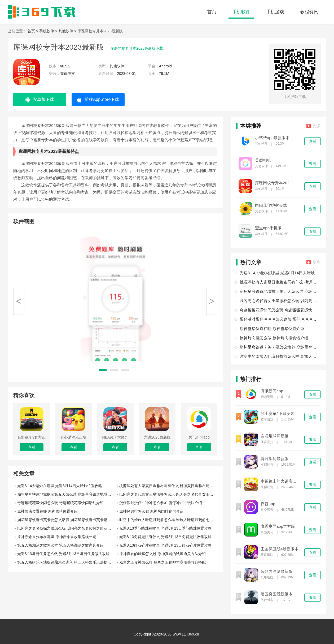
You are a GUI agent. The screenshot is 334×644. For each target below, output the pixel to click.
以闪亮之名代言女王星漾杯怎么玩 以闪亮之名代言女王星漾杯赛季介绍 (168, 494)
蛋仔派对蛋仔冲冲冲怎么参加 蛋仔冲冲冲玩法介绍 (161, 503)
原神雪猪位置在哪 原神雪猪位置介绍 (47, 511)
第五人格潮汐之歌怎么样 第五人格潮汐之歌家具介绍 (60, 545)
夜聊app (268, 504)
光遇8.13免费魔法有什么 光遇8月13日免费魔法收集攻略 (166, 537)
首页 (212, 12)
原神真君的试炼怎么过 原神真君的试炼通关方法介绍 (162, 554)
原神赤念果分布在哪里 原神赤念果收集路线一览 (57, 537)
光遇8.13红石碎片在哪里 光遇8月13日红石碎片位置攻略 (166, 545)
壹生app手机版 (268, 228)
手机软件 (241, 12)
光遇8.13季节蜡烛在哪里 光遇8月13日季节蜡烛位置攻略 (166, 528)
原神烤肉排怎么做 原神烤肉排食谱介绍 (151, 511)
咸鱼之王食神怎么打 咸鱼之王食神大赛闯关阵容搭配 (162, 562)
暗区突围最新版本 (276, 594)
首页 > (33, 31)
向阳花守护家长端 (271, 205)
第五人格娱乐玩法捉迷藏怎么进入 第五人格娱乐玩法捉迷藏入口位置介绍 (66, 562)
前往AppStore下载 (98, 100)
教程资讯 (309, 12)
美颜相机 (263, 160)
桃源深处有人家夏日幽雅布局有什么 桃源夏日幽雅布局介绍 (168, 486)
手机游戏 (275, 12)
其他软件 (66, 31)
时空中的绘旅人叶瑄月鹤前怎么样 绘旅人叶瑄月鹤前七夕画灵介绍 (168, 520)
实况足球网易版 (274, 436)
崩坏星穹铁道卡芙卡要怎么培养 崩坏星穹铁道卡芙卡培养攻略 (66, 520)
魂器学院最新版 (274, 459)
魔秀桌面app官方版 (278, 526)
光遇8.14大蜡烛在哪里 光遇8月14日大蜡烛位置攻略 (60, 486)
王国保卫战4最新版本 (280, 549)
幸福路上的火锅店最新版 (280, 481)
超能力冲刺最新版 (276, 572)
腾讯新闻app (272, 391)
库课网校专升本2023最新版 (275, 183)
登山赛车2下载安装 (278, 414)
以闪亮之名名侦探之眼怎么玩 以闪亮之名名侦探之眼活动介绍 (66, 528)
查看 (313, 141)
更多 (314, 126)
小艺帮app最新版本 (272, 138)
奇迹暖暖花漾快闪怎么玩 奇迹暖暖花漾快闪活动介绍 (60, 503)
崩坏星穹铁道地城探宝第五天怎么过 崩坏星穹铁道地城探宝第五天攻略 (66, 494)
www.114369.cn (186, 634)
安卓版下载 (40, 100)
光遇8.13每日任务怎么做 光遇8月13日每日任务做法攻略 (63, 554)
